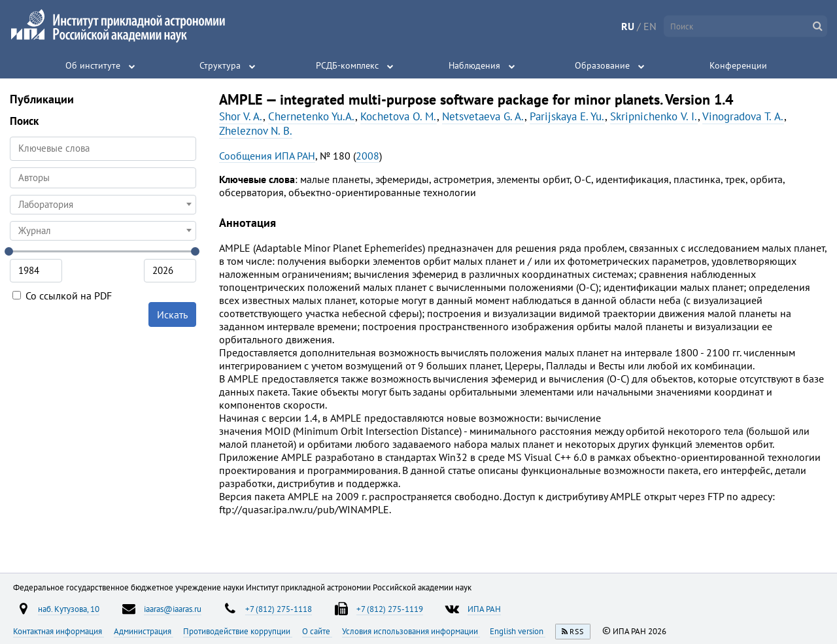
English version (518, 631)
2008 (367, 156)
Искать (172, 314)
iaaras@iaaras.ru (173, 609)
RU (628, 26)
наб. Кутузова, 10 (69, 609)
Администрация (144, 631)
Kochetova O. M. (399, 116)
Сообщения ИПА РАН (267, 156)
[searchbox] (103, 178)
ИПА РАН (484, 609)
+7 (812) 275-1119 (390, 609)
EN (650, 26)
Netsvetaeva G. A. (483, 116)
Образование (602, 65)
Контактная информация (59, 631)
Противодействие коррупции (238, 631)
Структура (220, 65)
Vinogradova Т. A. (743, 116)
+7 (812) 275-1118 (279, 609)
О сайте (317, 631)
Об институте (93, 65)
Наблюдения (474, 65)
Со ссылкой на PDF (62, 296)
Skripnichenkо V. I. (654, 116)
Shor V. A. (241, 116)
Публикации (42, 99)
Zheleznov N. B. (256, 131)
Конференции (738, 65)
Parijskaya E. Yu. (567, 116)
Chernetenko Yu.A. (312, 116)
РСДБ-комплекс (347, 65)
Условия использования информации (411, 631)
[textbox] (103, 205)
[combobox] (103, 178)
